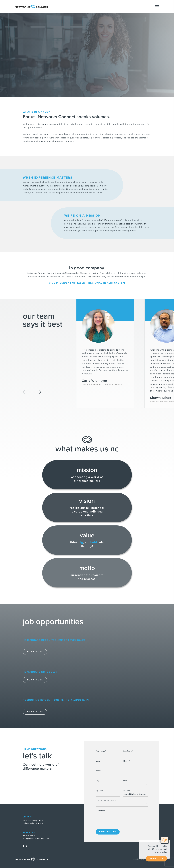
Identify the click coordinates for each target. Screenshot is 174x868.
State (125, 780)
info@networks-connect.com (36, 838)
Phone (126, 761)
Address (99, 771)
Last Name (128, 751)
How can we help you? (106, 800)
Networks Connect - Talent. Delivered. (32, 7)
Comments (100, 810)
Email (99, 761)
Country (126, 790)
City (97, 780)
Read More (35, 652)
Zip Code (99, 790)
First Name (101, 751)
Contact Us (108, 832)
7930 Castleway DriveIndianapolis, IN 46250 (33, 822)
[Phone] (135, 764)
